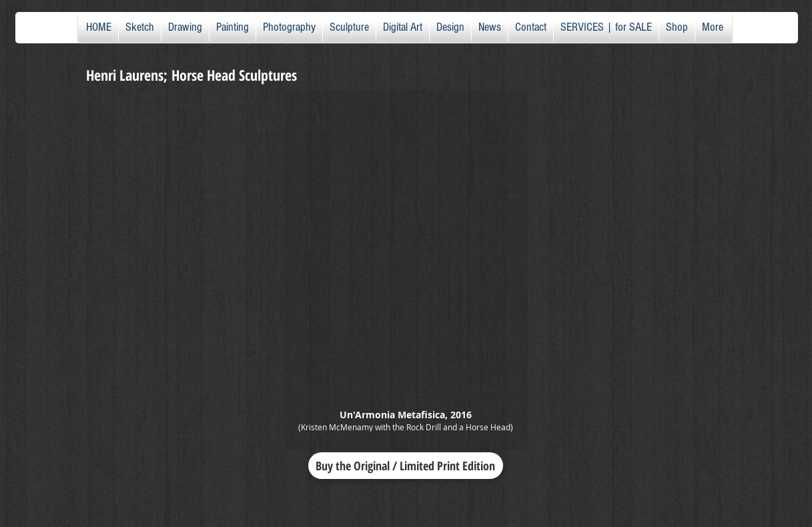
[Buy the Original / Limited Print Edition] (406, 466)
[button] (406, 271)
